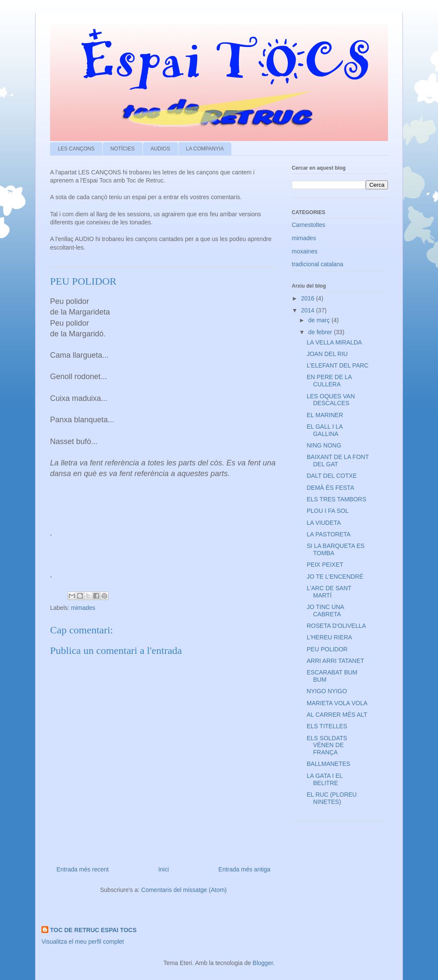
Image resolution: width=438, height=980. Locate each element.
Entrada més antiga (244, 869)
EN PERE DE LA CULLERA (329, 381)
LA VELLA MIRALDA (334, 342)
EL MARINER (325, 415)
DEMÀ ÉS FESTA (330, 488)
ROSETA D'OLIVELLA (336, 626)
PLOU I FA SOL (328, 511)
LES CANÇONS (76, 149)
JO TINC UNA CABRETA (325, 611)
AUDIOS (160, 149)
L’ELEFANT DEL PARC (337, 365)
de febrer (321, 332)
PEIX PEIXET (325, 565)
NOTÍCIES (123, 149)
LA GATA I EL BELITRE (325, 779)
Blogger (263, 963)
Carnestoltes (309, 225)
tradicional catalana (318, 264)
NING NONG (324, 445)
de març (320, 320)
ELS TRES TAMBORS (336, 499)
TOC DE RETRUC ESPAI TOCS (93, 930)
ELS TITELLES (327, 726)
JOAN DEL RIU (327, 354)
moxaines (305, 251)
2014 (309, 310)
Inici (164, 869)
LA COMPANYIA (205, 149)
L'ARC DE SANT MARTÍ (329, 592)
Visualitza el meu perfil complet (83, 942)
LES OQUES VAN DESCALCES (331, 400)
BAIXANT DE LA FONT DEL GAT (338, 461)
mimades (83, 608)
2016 (309, 298)
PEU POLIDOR (327, 649)
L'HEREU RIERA (329, 637)
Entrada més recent (83, 869)
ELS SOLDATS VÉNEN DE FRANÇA (327, 745)
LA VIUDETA (324, 523)
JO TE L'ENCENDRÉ (335, 577)
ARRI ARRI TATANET (335, 661)
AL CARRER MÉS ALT (337, 715)
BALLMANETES (328, 764)
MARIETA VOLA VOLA (337, 703)
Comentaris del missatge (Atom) (184, 890)
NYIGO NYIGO (327, 691)
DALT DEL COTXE (332, 476)
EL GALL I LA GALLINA (325, 430)
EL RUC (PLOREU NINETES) (332, 798)
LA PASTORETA (329, 534)
